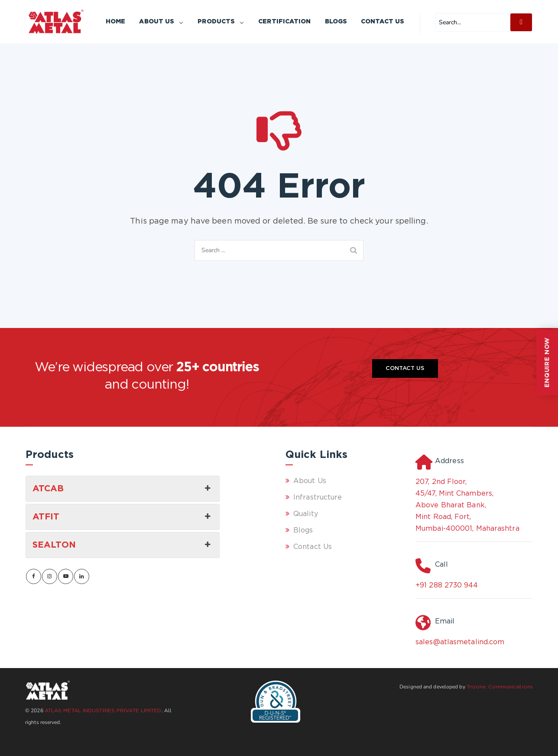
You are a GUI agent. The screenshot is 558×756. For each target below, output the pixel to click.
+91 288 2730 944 (447, 586)
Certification (284, 22)
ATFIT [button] (123, 517)
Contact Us (383, 22)
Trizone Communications (500, 687)
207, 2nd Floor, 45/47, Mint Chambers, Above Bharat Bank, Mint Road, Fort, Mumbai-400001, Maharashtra (467, 505)
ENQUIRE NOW (547, 362)
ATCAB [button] (123, 489)
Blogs (336, 22)
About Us (161, 22)
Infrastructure (318, 498)
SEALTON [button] (123, 545)
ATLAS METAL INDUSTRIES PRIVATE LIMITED (103, 711)
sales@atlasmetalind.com (460, 642)
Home (115, 22)
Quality (306, 514)
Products (221, 22)
